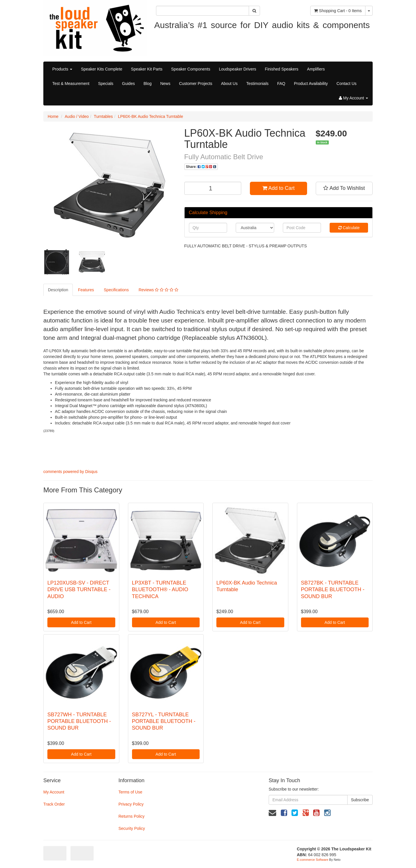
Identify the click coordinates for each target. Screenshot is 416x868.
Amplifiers (316, 69)
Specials (106, 84)
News (165, 84)
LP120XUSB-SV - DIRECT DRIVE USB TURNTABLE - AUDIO (79, 590)
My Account (54, 792)
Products (62, 69)
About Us (229, 84)
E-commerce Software (313, 860)
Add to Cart (278, 188)
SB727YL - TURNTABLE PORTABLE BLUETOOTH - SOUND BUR (164, 721)
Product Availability (311, 84)
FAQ (281, 84)
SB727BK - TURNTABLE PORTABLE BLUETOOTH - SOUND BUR (333, 590)
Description (58, 290)
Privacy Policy (131, 804)
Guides (128, 84)
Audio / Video (77, 116)
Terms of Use (130, 792)
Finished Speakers (282, 69)
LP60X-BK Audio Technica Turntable (150, 116)
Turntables (103, 116)
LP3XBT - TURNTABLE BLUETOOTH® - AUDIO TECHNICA (160, 590)
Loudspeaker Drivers (238, 69)
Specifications (116, 290)
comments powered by (70, 472)
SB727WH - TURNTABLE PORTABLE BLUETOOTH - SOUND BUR (79, 721)
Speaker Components (191, 69)
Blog (148, 84)
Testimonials (257, 84)
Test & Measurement (71, 84)
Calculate (349, 228)
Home (53, 116)
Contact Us (347, 84)
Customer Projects (196, 84)
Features (86, 290)
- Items (338, 11)
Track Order (54, 804)
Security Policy (132, 828)
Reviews (158, 290)
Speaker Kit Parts (147, 69)
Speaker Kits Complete (102, 69)
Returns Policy (131, 816)
